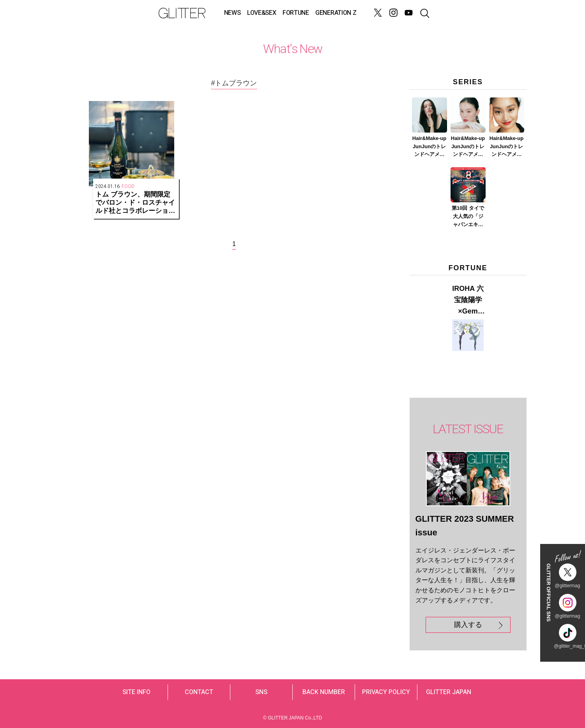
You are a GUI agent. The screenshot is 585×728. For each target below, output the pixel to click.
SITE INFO (136, 692)
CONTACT (199, 692)
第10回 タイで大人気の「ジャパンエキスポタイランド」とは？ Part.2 (468, 217)
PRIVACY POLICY (386, 692)
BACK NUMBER (324, 692)
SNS (261, 692)
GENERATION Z (336, 13)
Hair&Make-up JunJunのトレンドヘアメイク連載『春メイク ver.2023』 (468, 147)
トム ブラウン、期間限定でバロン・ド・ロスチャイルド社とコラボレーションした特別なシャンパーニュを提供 (135, 203)
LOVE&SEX (262, 13)
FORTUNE (296, 13)
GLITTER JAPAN (449, 692)
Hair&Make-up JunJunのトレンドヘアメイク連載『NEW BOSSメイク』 (429, 147)
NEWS (232, 13)
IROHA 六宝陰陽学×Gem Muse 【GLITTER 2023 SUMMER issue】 (468, 301)
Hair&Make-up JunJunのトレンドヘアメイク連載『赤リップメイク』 (506, 147)
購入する (468, 625)
